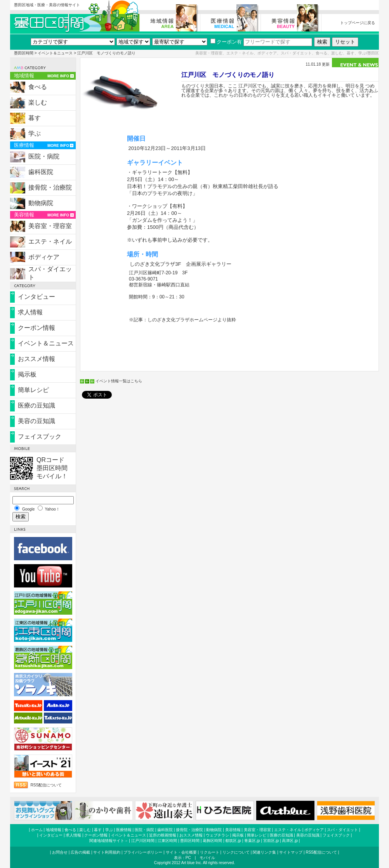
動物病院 (41, 203)
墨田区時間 (24, 53)
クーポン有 (226, 42)
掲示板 (27, 374)
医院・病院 (44, 156)
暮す (35, 118)
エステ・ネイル (50, 241)
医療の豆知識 (36, 405)
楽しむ (38, 102)
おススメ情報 (36, 359)
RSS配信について (46, 785)
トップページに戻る (358, 23)
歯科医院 (41, 172)
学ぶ (35, 133)
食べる (38, 87)
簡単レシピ (33, 390)
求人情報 (30, 312)
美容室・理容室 (50, 226)
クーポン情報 (36, 328)
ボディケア (44, 257)
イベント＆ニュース (55, 53)
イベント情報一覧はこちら (119, 381)
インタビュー (36, 297)
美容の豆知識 (36, 421)
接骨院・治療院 (50, 187)
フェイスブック (40, 437)
